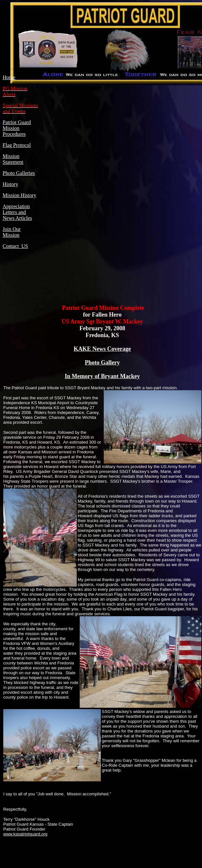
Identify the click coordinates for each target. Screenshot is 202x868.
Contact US (15, 246)
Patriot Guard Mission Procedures (17, 128)
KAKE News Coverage (102, 349)
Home (9, 77)
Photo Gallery (102, 363)
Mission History (20, 195)
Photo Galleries (19, 173)
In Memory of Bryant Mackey (102, 376)
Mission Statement (13, 159)
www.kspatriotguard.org (25, 834)
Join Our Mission (12, 232)
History (10, 184)
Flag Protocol (17, 145)
